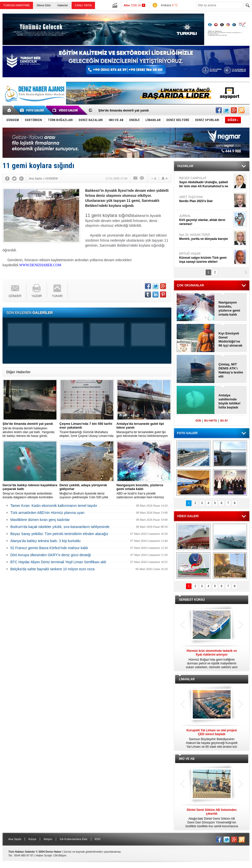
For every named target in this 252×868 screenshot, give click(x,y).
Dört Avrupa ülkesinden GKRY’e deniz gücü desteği (51, 555)
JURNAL (206, 220)
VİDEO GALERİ (188, 516)
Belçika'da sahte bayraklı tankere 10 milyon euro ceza (52, 569)
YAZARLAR (185, 166)
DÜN (198, 421)
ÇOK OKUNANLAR (190, 285)
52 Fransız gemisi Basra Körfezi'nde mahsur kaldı (49, 548)
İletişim (48, 839)
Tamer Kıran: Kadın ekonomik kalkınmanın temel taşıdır (54, 506)
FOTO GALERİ (187, 433)
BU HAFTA (211, 421)
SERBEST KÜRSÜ (192, 600)
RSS (98, 839)
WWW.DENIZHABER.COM (40, 265)
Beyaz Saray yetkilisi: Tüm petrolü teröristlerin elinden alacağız (59, 534)
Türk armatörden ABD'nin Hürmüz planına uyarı (47, 513)
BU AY (224, 421)
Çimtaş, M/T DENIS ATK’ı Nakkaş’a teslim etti (231, 370)
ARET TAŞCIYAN (206, 199)
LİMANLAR (187, 679)
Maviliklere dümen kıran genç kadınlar (40, 520)
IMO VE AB (187, 759)
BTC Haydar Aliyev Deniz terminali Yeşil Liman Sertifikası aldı (58, 562)
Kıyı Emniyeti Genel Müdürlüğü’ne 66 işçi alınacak (230, 339)
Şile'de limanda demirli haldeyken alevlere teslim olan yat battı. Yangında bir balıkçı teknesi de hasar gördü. (30, 430)
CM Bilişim (60, 855)
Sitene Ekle (44, 5)
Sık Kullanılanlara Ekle (74, 839)
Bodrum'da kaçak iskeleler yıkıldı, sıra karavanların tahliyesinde (60, 527)
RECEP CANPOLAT (206, 182)
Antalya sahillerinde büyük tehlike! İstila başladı (229, 401)
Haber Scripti (44, 855)
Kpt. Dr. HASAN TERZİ (206, 237)
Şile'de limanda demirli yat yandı (123, 110)
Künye (32, 839)
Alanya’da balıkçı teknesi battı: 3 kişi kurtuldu (45, 541)
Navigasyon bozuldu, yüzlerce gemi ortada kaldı (229, 308)
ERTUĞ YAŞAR (206, 258)
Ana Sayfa (15, 839)
